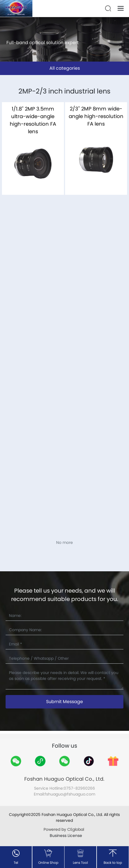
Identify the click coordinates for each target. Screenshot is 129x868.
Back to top (113, 863)
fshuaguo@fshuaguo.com (70, 794)
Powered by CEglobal (64, 829)
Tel (16, 863)
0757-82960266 (79, 788)
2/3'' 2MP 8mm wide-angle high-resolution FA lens (96, 121)
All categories (65, 68)
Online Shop (48, 863)
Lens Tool (80, 863)
